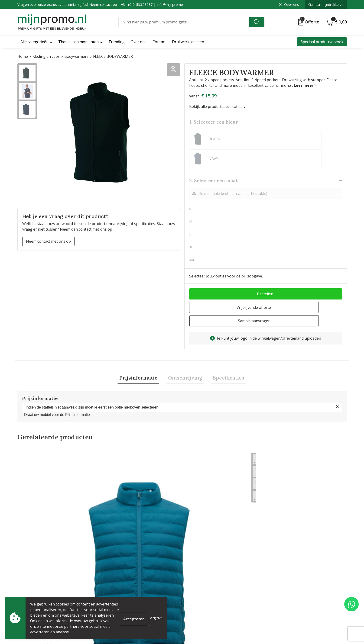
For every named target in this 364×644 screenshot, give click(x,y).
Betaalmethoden (199, 602)
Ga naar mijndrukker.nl (326, 4)
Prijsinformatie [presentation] (142, 345)
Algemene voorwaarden (288, 587)
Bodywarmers (76, 56)
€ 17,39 (283, 536)
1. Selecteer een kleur (214, 122)
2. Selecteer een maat (213, 161)
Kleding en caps (46, 56)
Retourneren (196, 609)
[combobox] (184, 22)
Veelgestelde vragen (119, 594)
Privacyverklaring (283, 602)
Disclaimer (277, 609)
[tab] (142, 346)
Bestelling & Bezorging (204, 594)
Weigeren (156, 618)
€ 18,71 (200, 536)
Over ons (289, 4)
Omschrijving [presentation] (185, 345)
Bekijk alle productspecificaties (217, 106)
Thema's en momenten (78, 42)
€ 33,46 (36, 541)
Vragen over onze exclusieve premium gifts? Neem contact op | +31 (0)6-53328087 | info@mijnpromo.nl (102, 4)
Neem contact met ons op (48, 241)
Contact (191, 587)
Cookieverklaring (283, 594)
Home (23, 56)
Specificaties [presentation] (225, 345)
